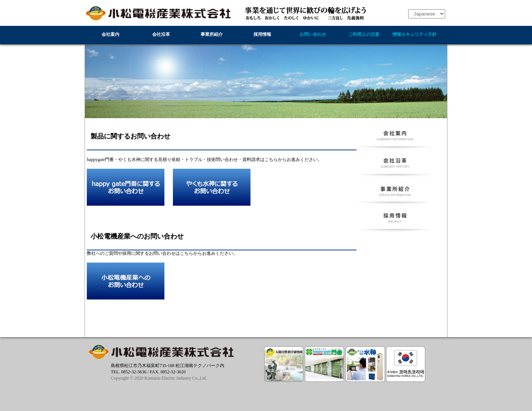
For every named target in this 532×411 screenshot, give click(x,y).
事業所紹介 (212, 34)
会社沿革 (161, 34)
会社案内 (110, 34)
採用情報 (262, 34)
